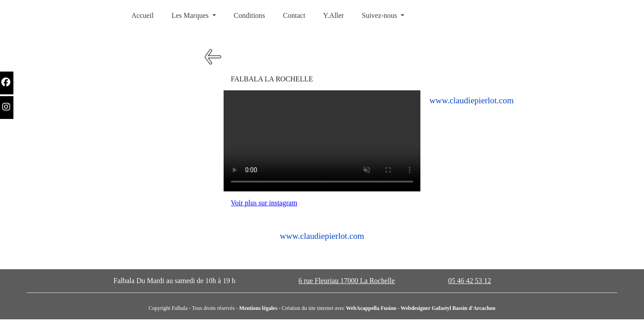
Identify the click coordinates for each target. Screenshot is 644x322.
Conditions (250, 15)
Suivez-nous (380, 15)
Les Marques (191, 15)
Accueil (143, 15)
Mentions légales (258, 308)
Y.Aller (334, 15)
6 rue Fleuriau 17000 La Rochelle (347, 281)
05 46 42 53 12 (470, 281)
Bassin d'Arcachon (474, 308)
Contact (294, 15)
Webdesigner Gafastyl (427, 308)
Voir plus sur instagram (264, 203)
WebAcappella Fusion (371, 308)
